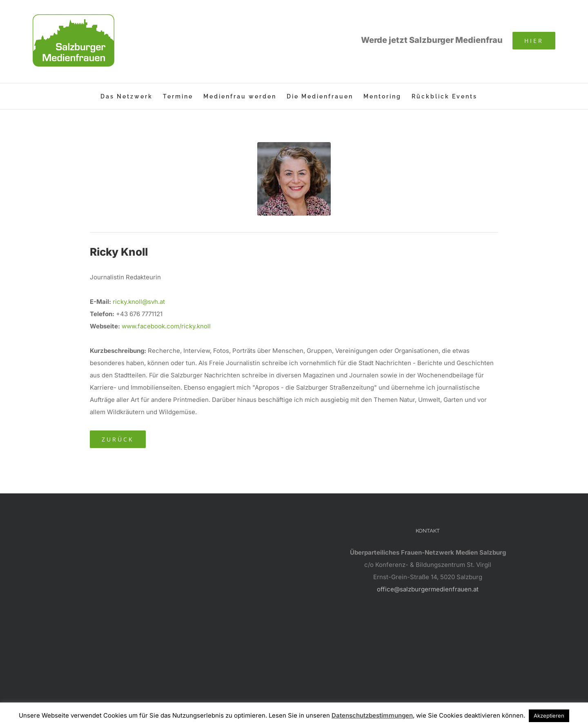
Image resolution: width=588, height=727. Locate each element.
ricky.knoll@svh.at (139, 302)
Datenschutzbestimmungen (372, 715)
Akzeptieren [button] (549, 716)
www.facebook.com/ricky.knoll (166, 326)
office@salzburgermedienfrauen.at (428, 589)
